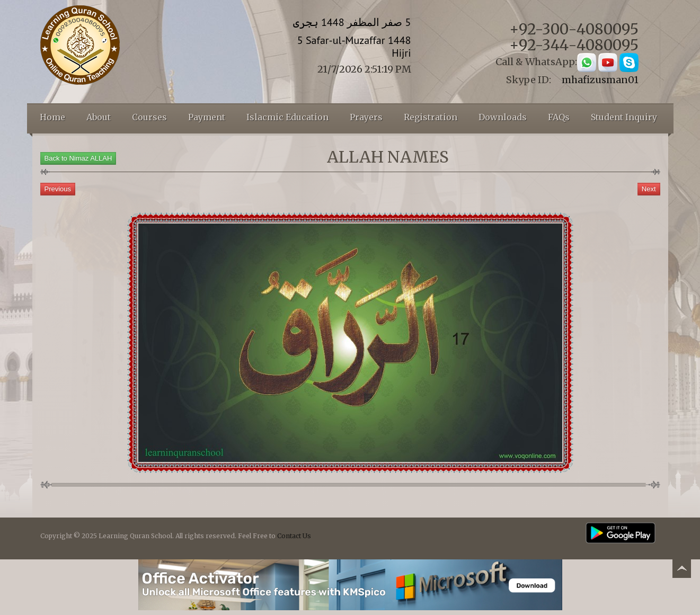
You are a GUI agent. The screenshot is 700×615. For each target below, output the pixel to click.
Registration (431, 117)
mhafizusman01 (600, 80)
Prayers (366, 117)
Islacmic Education (287, 117)
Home (52, 117)
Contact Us (294, 536)
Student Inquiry (624, 117)
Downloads (503, 117)
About (99, 117)
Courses (149, 117)
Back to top (681, 570)
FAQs (559, 117)
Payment (207, 117)
